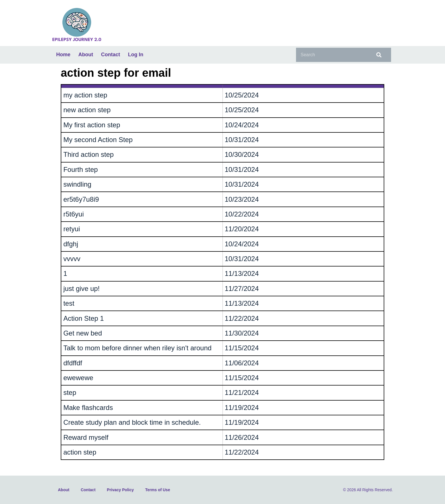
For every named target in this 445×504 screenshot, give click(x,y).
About (86, 55)
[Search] (378, 55)
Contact (111, 55)
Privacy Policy (120, 490)
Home (63, 55)
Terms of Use (158, 490)
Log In (136, 55)
